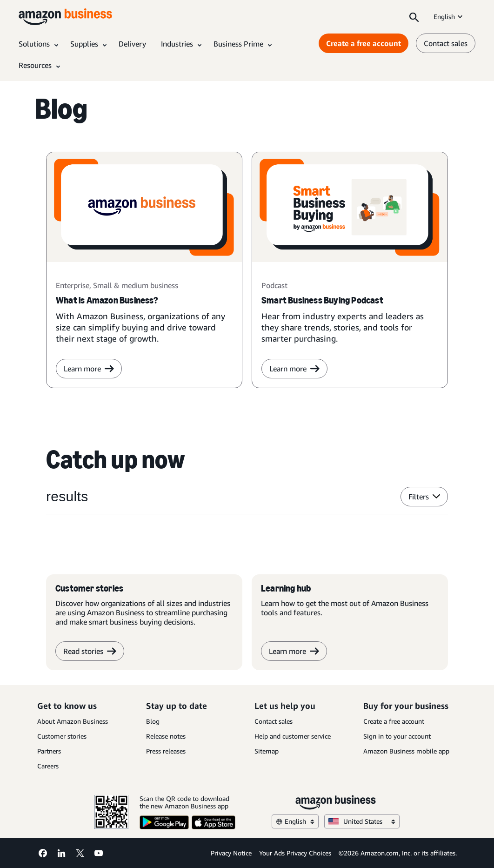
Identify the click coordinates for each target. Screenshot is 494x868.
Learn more (294, 369)
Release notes (166, 736)
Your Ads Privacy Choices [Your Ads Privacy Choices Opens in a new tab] (295, 853)
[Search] (414, 17)
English (449, 17)
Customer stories (62, 736)
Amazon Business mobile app (406, 751)
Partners (49, 751)
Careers (48, 766)
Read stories (90, 651)
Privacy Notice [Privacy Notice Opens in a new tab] (231, 853)
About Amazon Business (73, 721)
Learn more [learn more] (89, 369)
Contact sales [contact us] (446, 43)
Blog (153, 721)
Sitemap (267, 751)
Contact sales (274, 721)
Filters (424, 497)
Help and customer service (293, 736)
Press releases (166, 751)
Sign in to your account (397, 736)
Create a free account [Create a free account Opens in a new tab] (364, 43)
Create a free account (394, 721)
